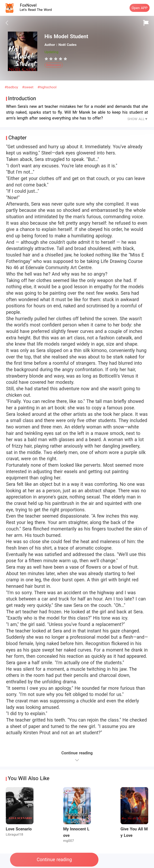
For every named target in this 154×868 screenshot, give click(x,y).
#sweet (28, 87)
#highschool (47, 87)
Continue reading (54, 860)
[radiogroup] (56, 59)
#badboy (12, 87)
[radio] (47, 59)
